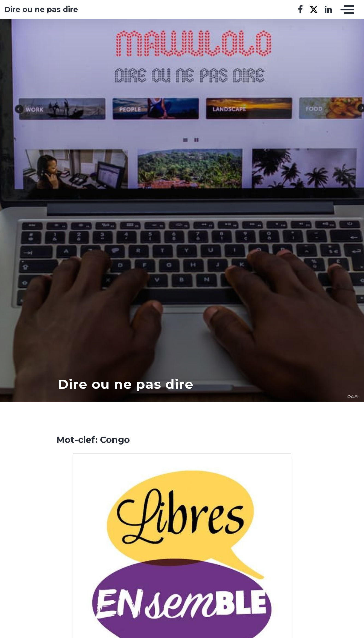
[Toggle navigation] (346, 10)
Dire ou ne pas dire (41, 10)
